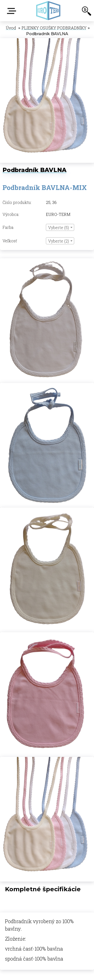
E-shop (13, 11)
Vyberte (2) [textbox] (59, 241)
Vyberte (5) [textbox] (59, 227)
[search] (86, 12)
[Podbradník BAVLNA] (47, 41)
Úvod (11, 28)
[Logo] (48, 11)
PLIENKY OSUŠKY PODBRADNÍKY (54, 28)
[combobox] (60, 227)
